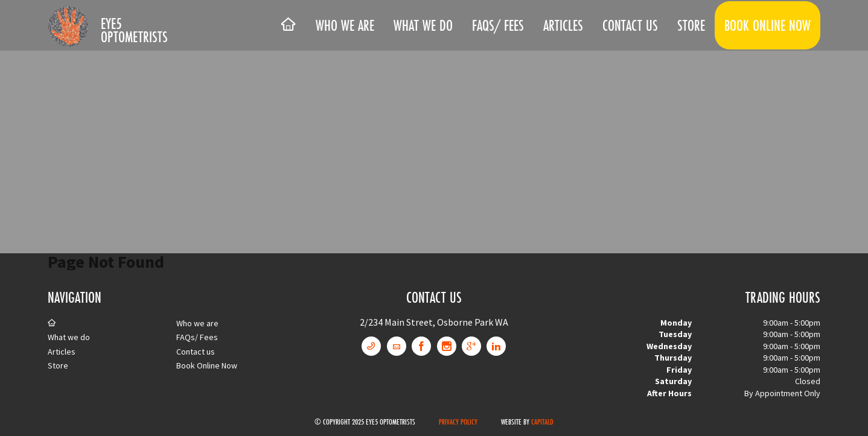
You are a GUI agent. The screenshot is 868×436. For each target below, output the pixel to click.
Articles (563, 25)
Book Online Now (767, 25)
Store (691, 25)
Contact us (630, 25)
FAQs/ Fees (498, 25)
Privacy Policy (458, 422)
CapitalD (542, 422)
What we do (423, 25)
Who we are (345, 25)
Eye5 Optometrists (134, 30)
